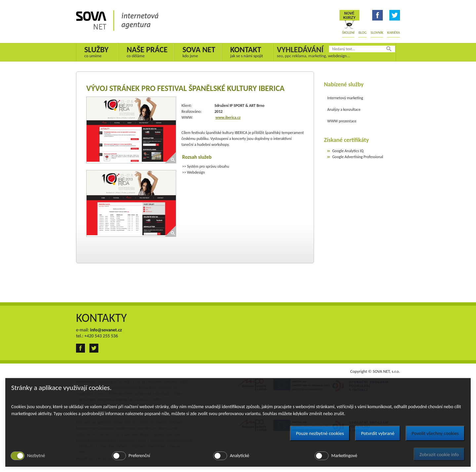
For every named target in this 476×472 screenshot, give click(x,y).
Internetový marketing (345, 98)
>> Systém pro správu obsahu (206, 166)
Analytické (239, 456)
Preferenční (139, 456)
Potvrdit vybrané (378, 433)
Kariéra (394, 33)
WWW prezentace (342, 121)
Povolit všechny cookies (435, 433)
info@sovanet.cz (106, 330)
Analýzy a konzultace (344, 109)
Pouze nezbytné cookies (320, 433)
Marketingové (344, 456)
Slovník (377, 33)
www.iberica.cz (228, 117)
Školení (348, 33)
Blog (362, 33)
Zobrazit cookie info (439, 454)
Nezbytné (36, 456)
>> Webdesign (194, 172)
